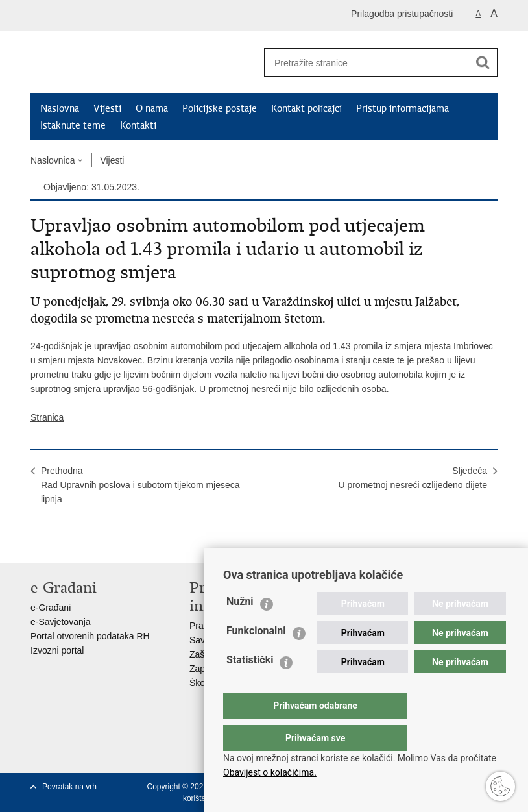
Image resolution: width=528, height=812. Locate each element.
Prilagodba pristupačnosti (402, 14)
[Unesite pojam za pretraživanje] (362, 63)
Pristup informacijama (402, 108)
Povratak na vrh (69, 787)
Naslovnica (53, 160)
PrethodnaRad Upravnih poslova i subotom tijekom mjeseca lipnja (140, 485)
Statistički (250, 686)
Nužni (240, 627)
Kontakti (138, 125)
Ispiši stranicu (37, 542)
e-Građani (51, 608)
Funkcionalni (256, 657)
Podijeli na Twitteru (93, 542)
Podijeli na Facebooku (65, 542)
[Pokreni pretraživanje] (483, 62)
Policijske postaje (220, 108)
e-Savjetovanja (61, 622)
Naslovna (60, 108)
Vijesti (107, 108)
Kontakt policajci (306, 108)
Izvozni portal (57, 650)
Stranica (47, 417)
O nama (152, 108)
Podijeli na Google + (121, 542)
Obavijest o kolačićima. (270, 772)
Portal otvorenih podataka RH (90, 636)
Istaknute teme (73, 125)
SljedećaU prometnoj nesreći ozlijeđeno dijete (413, 478)
